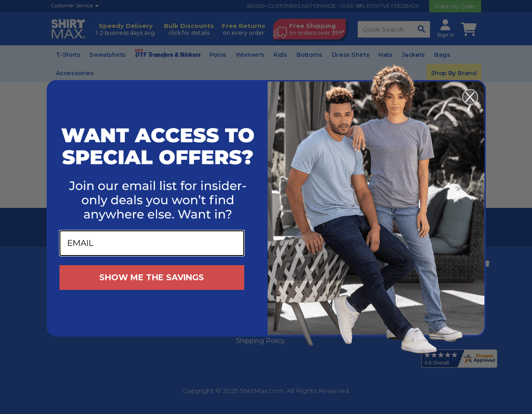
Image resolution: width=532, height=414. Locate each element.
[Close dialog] (470, 97)
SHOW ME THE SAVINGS (152, 278)
